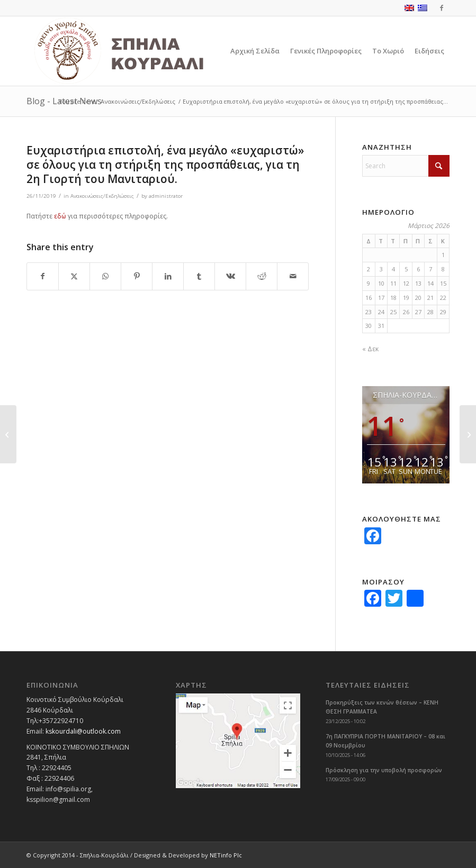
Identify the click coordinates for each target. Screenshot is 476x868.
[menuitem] (255, 51)
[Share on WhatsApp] (105, 276)
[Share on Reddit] (262, 276)
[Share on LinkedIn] (168, 276)
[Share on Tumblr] (199, 276)
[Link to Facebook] (442, 8)
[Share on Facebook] (43, 276)
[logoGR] (142, 51)
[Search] (406, 166)
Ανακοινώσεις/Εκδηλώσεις (102, 196)
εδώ (60, 216)
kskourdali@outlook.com (83, 731)
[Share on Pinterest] (137, 276)
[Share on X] (74, 276)
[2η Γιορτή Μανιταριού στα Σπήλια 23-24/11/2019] (8, 434)
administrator (166, 196)
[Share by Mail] (293, 276)
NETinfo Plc (226, 855)
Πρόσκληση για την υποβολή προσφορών (384, 770)
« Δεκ (370, 349)
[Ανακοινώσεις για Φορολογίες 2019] (468, 434)
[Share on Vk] (230, 276)
